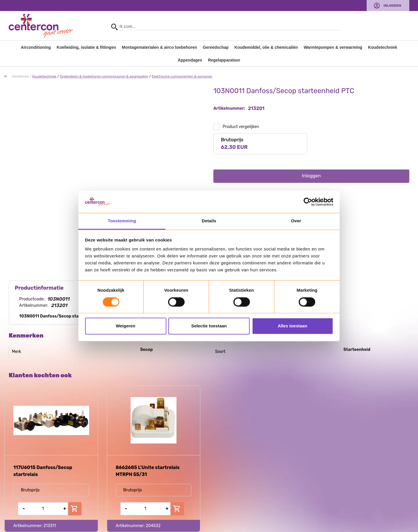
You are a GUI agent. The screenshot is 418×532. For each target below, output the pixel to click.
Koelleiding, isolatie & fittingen (86, 47)
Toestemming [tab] (122, 221)
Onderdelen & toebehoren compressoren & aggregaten (104, 76)
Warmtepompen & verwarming (333, 47)
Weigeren (126, 326)
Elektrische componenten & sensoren (182, 76)
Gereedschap (216, 47)
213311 (50, 526)
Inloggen (392, 6)
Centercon (20, 76)
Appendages (190, 60)
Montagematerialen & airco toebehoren (160, 47)
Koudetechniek (383, 47)
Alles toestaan (293, 326)
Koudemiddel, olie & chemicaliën (266, 47)
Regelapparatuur (224, 60)
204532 (153, 526)
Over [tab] (296, 221)
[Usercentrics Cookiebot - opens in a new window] (308, 202)
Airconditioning (36, 47)
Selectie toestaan (209, 326)
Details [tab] (209, 221)
